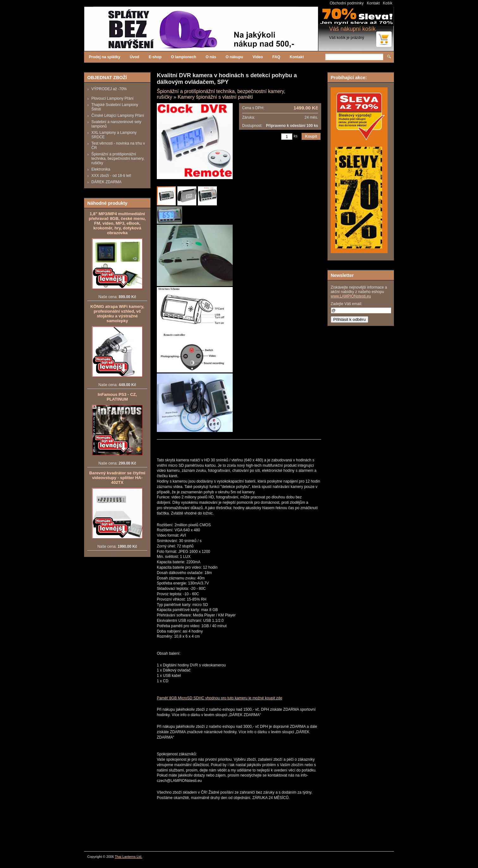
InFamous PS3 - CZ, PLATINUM (117, 397)
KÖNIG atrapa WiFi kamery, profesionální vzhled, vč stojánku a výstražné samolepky (117, 314)
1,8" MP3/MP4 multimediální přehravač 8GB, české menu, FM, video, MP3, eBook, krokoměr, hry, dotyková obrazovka (117, 223)
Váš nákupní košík (352, 29)
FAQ (276, 57)
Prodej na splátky (104, 57)
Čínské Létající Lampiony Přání (118, 116)
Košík (388, 3)
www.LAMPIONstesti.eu (351, 296)
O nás (211, 57)
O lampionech (184, 57)
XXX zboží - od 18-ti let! (111, 176)
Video (258, 57)
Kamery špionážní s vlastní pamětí (215, 97)
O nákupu (234, 57)
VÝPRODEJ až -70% (109, 89)
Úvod (134, 57)
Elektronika (101, 169)
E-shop (155, 57)
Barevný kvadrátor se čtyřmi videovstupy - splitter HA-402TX (117, 478)
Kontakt (373, 3)
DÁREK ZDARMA (106, 182)
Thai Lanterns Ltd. (129, 857)
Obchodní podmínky (347, 3)
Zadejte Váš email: (346, 304)
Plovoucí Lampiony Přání (112, 98)
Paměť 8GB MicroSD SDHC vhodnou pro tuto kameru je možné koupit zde (220, 698)
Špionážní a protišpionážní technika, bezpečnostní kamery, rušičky (118, 159)
